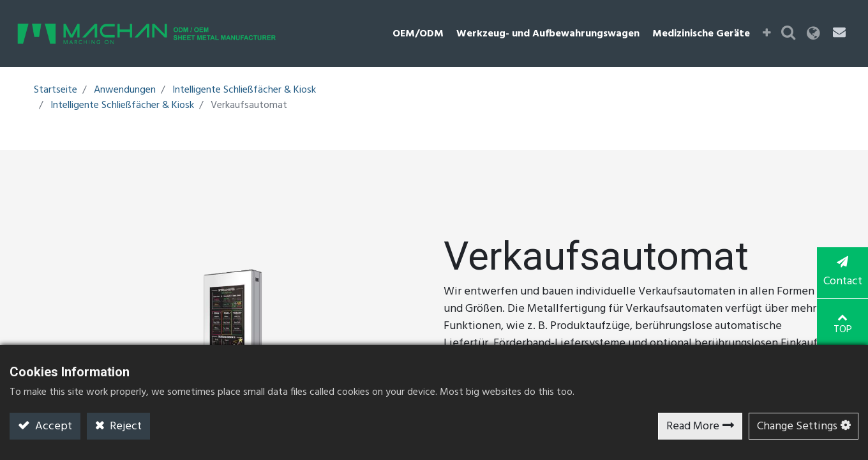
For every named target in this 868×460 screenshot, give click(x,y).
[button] (767, 34)
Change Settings (797, 426)
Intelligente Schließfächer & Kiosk (244, 90)
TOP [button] (843, 325)
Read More (693, 426)
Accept (52, 426)
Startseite (56, 90)
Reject (124, 426)
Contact (842, 273)
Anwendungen (125, 90)
